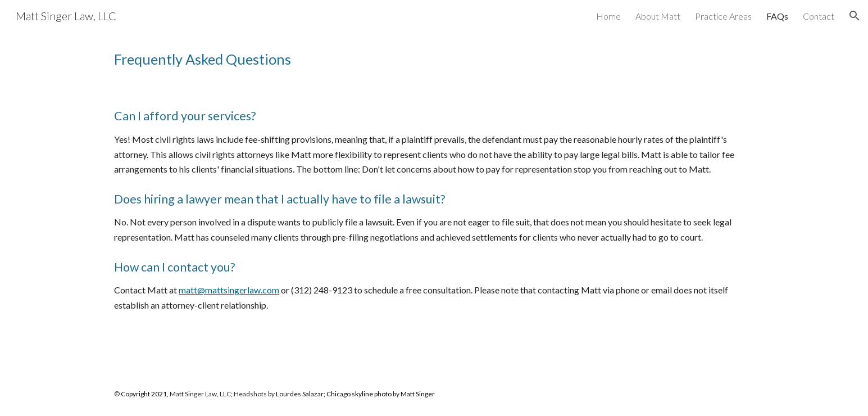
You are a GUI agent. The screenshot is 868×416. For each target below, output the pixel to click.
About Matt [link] (658, 16)
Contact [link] (819, 16)
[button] (855, 16)
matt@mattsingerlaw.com (229, 290)
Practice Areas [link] (723, 16)
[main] (434, 59)
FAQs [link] (777, 16)
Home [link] (608, 16)
